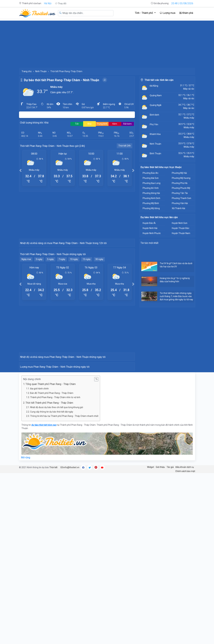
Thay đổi (61, 3)
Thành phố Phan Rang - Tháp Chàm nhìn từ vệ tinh (55, 568)
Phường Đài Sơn (151, 178)
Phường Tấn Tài (180, 193)
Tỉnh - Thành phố (144, 13)
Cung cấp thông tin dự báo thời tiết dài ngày (52, 582)
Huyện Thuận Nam (181, 233)
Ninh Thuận (41, 71)
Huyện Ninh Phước (152, 233)
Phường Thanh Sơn (181, 198)
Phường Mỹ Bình (151, 203)
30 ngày (99, 316)
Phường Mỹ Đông (151, 208)
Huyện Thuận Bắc (181, 228)
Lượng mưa (168, 13)
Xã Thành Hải (178, 208)
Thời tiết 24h (125, 146)
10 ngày (74, 316)
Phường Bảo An (150, 173)
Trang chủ (27, 71)
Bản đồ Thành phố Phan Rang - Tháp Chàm (52, 564)
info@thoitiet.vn (70, 638)
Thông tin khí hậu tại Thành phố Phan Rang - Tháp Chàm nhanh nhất (64, 587)
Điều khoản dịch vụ (185, 638)
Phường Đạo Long (151, 183)
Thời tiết (53, 638)
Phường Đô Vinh (151, 188)
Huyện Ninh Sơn (180, 223)
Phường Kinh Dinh (151, 198)
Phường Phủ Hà (180, 183)
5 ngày (50, 316)
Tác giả (170, 638)
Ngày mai (26, 316)
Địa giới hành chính (39, 559)
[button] (21, 170)
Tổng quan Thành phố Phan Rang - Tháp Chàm (51, 555)
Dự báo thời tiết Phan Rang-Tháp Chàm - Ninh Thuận (62, 80)
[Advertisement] (107, 43)
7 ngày (62, 316)
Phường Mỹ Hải (179, 173)
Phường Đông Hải (151, 193)
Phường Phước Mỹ (181, 188)
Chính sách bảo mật (185, 642)
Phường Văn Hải (180, 203)
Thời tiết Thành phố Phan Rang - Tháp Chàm (49, 574)
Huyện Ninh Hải (150, 228)
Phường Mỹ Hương (181, 178)
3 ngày (39, 316)
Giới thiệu (160, 638)
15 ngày (87, 316)
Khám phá (186, 13)
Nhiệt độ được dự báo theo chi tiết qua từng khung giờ (57, 578)
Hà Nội (48, 3)
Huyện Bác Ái (149, 223)
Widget (151, 638)
